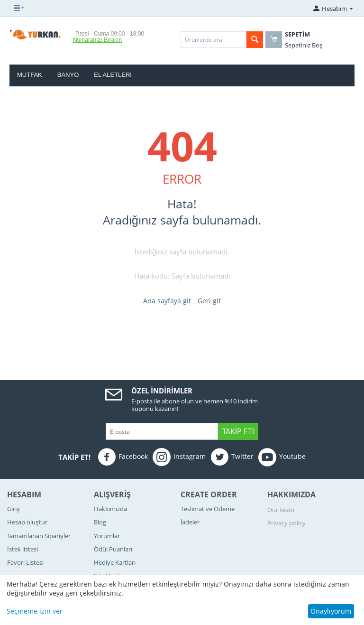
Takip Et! (238, 431)
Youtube (282, 457)
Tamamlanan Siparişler (39, 536)
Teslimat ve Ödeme (208, 509)
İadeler (190, 522)
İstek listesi (23, 549)
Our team (281, 510)
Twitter (232, 457)
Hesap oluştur (27, 522)
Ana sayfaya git (167, 301)
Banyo (68, 75)
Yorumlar (107, 536)
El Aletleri (113, 75)
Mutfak (30, 75)
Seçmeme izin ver (35, 611)
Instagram (179, 457)
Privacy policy (287, 523)
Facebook (123, 457)
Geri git (209, 301)
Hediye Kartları (115, 562)
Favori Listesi (25, 562)
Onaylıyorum (331, 611)
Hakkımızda (110, 509)
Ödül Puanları (113, 549)
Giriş (14, 509)
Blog (100, 522)
